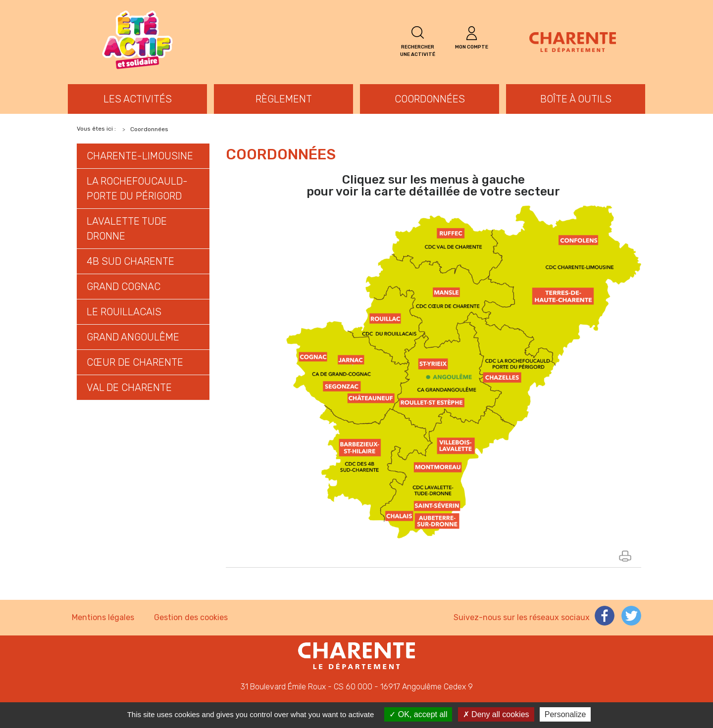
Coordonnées (430, 99)
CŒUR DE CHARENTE (135, 362)
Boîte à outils (576, 99)
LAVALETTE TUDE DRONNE (127, 229)
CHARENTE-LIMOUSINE (140, 156)
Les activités (138, 99)
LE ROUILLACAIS (124, 312)
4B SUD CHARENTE (130, 261)
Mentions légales (103, 617)
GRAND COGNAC (124, 287)
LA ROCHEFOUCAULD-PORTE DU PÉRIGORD (137, 189)
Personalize (565, 714)
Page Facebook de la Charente (605, 616)
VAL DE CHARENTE (129, 388)
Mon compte (472, 47)
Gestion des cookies (191, 617)
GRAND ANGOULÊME (133, 337)
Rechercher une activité (418, 51)
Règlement (284, 99)
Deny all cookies (496, 714)
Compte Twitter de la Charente (631, 616)
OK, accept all (418, 714)
